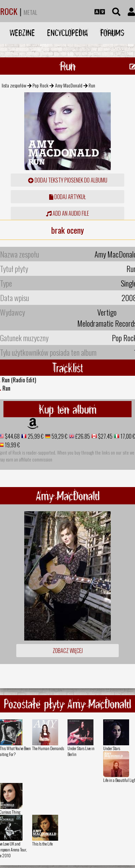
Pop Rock (40, 85)
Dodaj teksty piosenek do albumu (68, 180)
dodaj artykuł (67, 197)
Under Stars (112, 748)
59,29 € (59, 436)
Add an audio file (67, 213)
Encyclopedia (67, 33)
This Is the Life (42, 844)
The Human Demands (48, 748)
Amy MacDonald (69, 85)
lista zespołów (14, 85)
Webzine (22, 33)
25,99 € (35, 436)
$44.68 (12, 436)
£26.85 (82, 436)
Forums (112, 33)
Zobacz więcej (68, 651)
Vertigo (107, 312)
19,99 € (12, 445)
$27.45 (105, 436)
